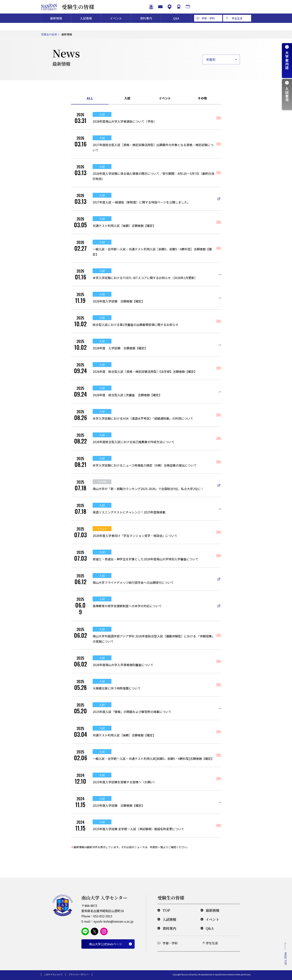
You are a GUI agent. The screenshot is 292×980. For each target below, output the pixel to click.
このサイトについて (53, 974)
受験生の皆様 (81, 10)
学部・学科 (208, 26)
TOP (166, 910)
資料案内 (146, 26)
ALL (90, 98)
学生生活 (237, 26)
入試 (127, 98)
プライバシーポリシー (79, 974)
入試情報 (86, 26)
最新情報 (56, 26)
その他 (202, 98)
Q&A (176, 26)
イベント (116, 26)
